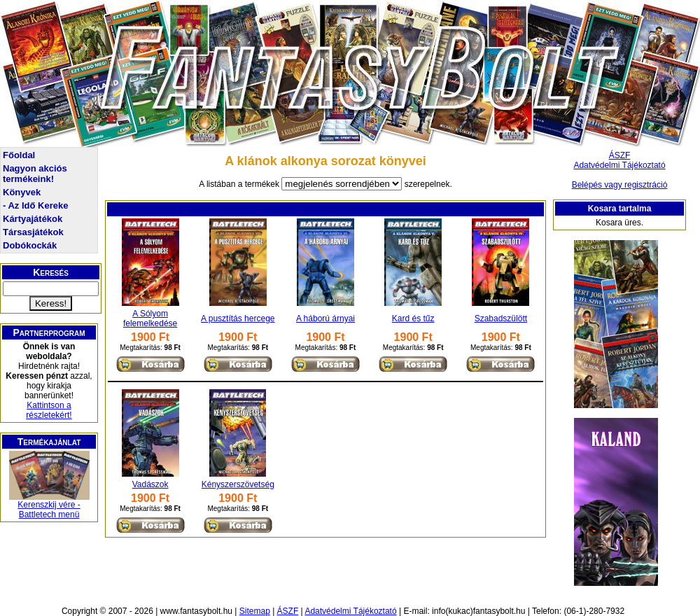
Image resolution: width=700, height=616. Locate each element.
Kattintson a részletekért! (49, 410)
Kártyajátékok (33, 219)
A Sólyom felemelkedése (150, 318)
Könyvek (22, 192)
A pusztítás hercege (238, 318)
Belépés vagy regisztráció (620, 185)
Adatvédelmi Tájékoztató (619, 165)
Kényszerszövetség (238, 484)
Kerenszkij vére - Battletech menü (49, 510)
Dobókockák (30, 245)
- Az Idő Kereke (35, 205)
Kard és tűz (413, 318)
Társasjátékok (33, 232)
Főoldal (19, 155)
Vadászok (150, 484)
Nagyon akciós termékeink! (35, 174)
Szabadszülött (501, 318)
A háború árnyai (325, 318)
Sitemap (255, 611)
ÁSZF (620, 155)
